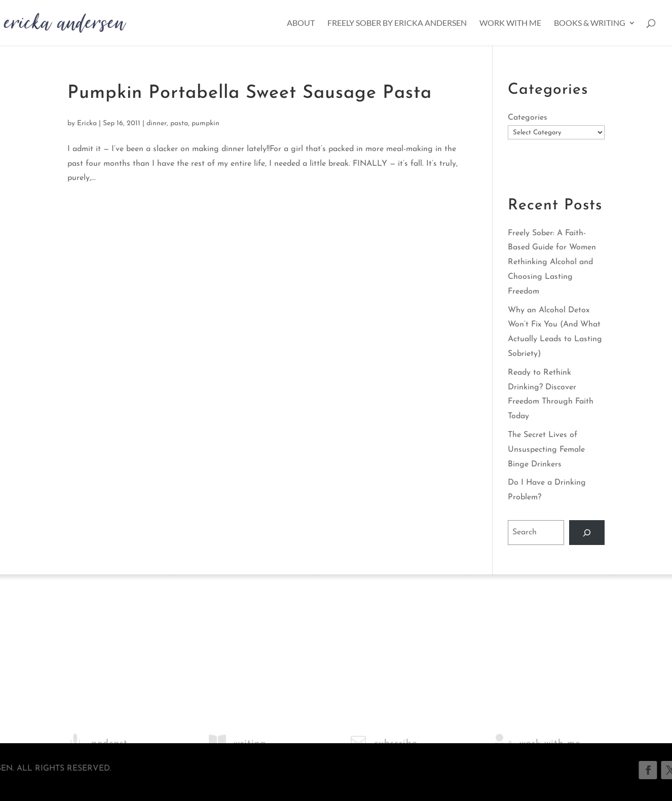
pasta (179, 123)
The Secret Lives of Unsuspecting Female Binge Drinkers (546, 450)
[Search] (587, 533)
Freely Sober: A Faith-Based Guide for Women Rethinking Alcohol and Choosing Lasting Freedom (552, 262)
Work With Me (510, 23)
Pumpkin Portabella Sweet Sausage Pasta (250, 93)
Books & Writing (590, 23)
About (301, 23)
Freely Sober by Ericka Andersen (397, 23)
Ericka (87, 123)
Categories (528, 118)
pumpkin (206, 123)
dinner (157, 123)
